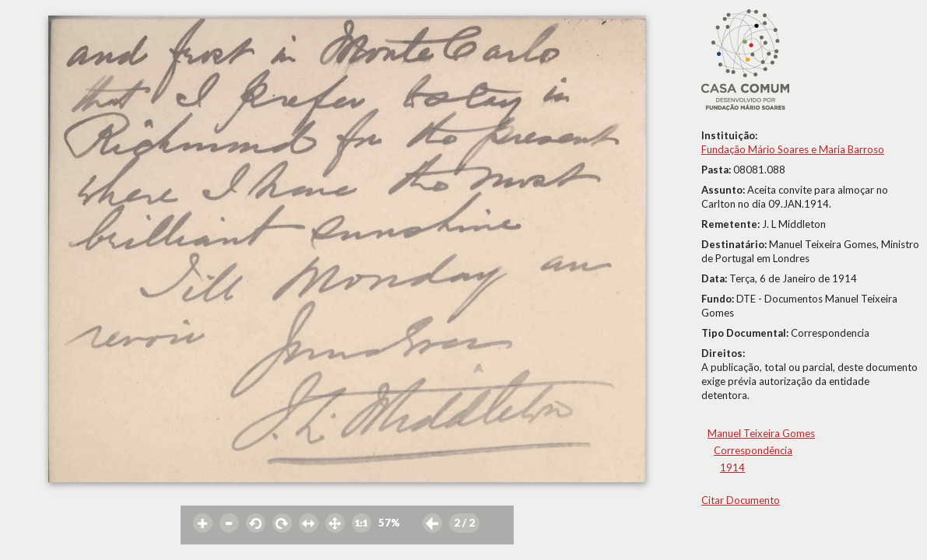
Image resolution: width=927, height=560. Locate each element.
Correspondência (753, 450)
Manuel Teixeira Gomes (761, 433)
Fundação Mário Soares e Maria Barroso (793, 149)
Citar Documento (741, 500)
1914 (732, 467)
